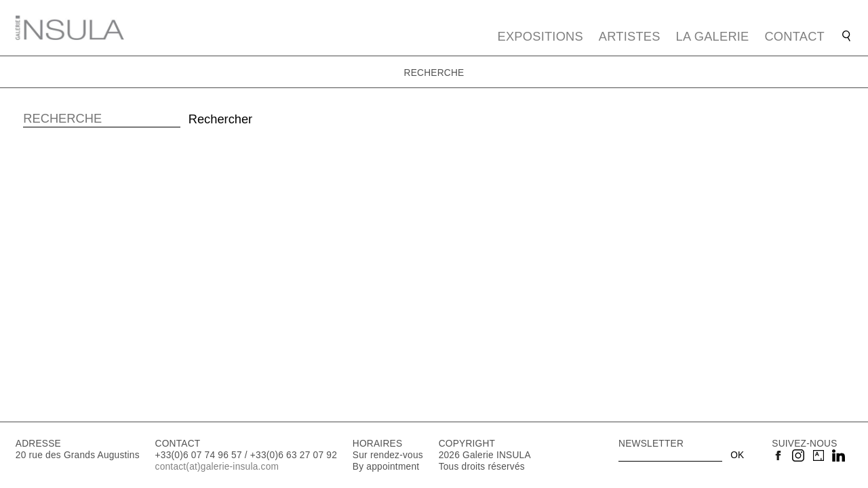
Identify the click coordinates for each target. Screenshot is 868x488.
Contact (794, 36)
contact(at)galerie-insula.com (217, 467)
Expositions (540, 36)
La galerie (713, 36)
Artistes (630, 36)
